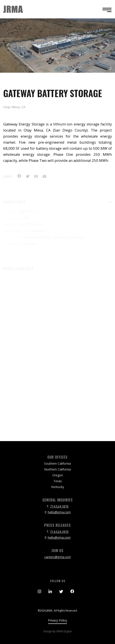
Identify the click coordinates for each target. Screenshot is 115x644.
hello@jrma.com (59, 512)
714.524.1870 (59, 506)
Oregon (58, 475)
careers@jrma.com (58, 557)
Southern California (57, 463)
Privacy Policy (57, 620)
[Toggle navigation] (106, 10)
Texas (58, 481)
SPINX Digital (64, 631)
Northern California (57, 469)
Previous (8, 46)
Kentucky (58, 487)
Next (107, 46)
